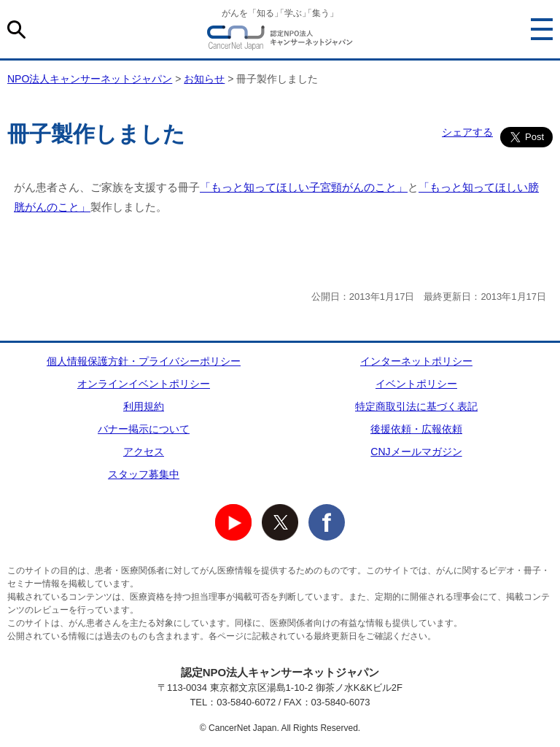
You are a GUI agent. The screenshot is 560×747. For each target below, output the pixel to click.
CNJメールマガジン (416, 452)
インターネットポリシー (416, 361)
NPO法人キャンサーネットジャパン (280, 40)
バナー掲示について (144, 429)
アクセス (144, 452)
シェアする (467, 132)
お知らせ (204, 79)
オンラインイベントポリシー (144, 384)
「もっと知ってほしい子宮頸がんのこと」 (304, 187)
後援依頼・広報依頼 (416, 429)
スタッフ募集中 (144, 474)
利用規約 (144, 406)
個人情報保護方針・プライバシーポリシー (144, 361)
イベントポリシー (416, 384)
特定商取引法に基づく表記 (416, 406)
